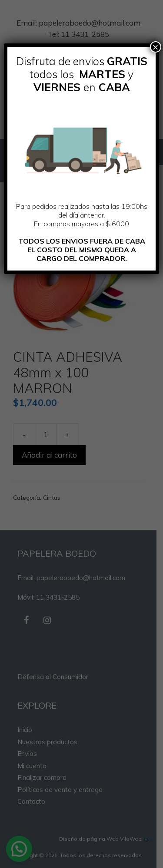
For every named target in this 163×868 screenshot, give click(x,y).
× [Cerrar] (156, 47)
